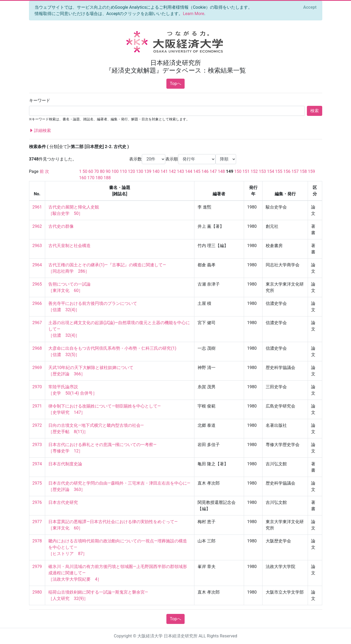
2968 (37, 348)
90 (108, 171)
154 (271, 171)
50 (85, 171)
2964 (37, 265)
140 (156, 171)
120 (131, 171)
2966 (37, 303)
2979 (37, 567)
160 (83, 178)
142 (172, 171)
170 (91, 178)
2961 (37, 207)
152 (254, 171)
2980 (37, 592)
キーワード (40, 100)
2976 (37, 502)
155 (279, 171)
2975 (37, 483)
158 (303, 171)
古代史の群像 (61, 226)
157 (295, 171)
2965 (37, 284)
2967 (37, 323)
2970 (37, 387)
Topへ (175, 84)
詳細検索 (40, 131)
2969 (37, 368)
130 (140, 171)
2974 (37, 464)
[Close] (310, 7)
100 (115, 171)
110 (123, 171)
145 (197, 171)
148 (221, 171)
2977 (37, 522)
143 (181, 171)
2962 (37, 226)
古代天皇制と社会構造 (69, 246)
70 (96, 171)
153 (262, 171)
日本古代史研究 (63, 502)
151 (246, 171)
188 (107, 178)
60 (91, 171)
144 (189, 171)
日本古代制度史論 (65, 464)
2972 (37, 425)
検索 (315, 111)
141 (164, 171)
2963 (37, 246)
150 (238, 171)
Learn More (193, 14)
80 (102, 171)
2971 (37, 406)
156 (287, 171)
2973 (37, 445)
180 (99, 178)
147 (213, 171)
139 (148, 171)
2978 (37, 541)
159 (312, 171)
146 (205, 171)
